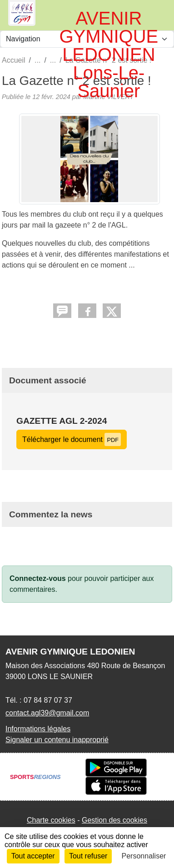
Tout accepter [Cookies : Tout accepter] (33, 856)
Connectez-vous (38, 578)
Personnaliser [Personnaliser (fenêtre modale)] (144, 856)
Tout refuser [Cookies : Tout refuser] (88, 856)
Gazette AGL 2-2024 (62, 421)
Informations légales (38, 729)
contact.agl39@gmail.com (47, 713)
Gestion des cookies (114, 820)
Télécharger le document (72, 439)
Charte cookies (51, 820)
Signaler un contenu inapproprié (57, 740)
